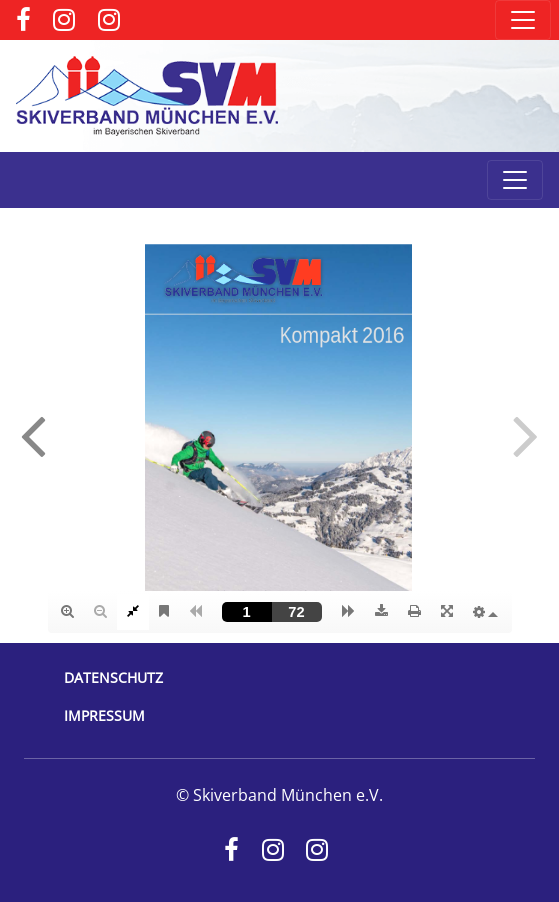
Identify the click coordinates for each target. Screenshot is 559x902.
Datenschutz (113, 677)
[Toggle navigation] (523, 20)
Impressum (104, 715)
